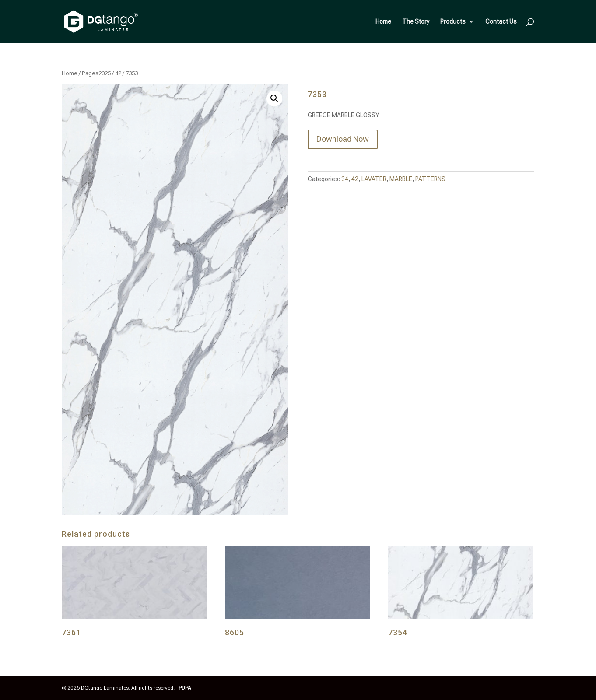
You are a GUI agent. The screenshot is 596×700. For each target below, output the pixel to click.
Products (453, 22)
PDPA (185, 688)
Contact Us (501, 22)
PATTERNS (430, 179)
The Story (416, 22)
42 (118, 73)
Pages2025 (96, 73)
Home (383, 22)
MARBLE (401, 179)
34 (345, 179)
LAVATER (374, 179)
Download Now (343, 139)
